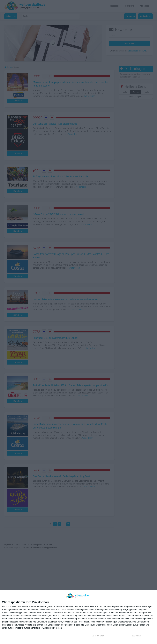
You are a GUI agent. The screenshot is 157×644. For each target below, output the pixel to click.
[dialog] (78, 617)
